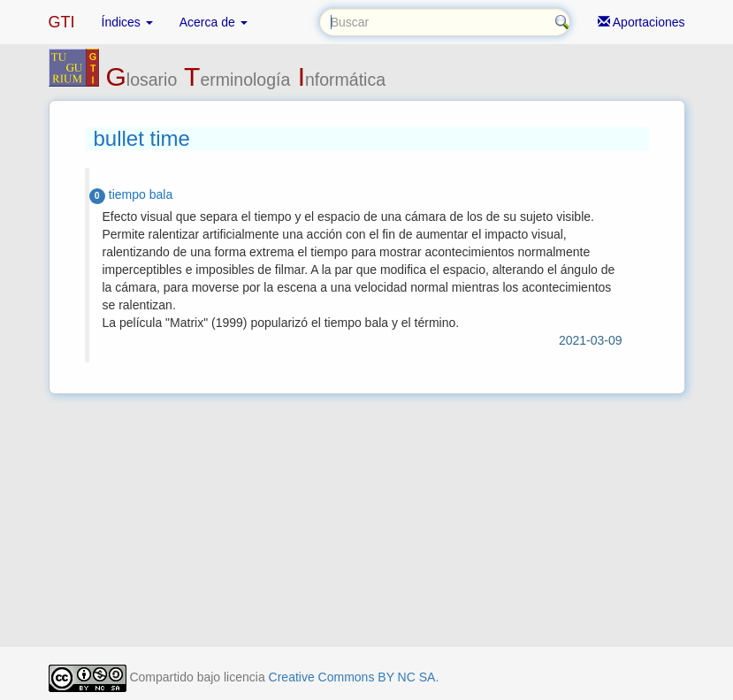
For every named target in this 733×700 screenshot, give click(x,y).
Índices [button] (127, 22)
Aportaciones (641, 22)
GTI (62, 22)
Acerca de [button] (214, 22)
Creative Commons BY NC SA (352, 677)
